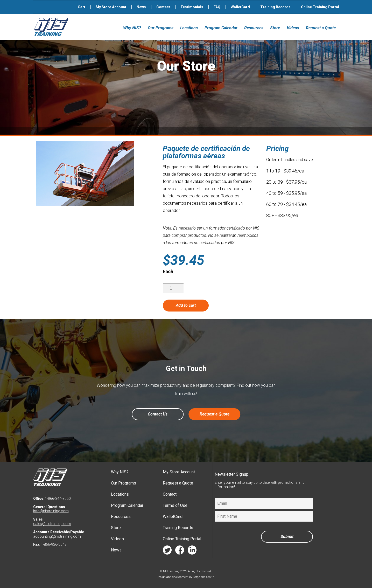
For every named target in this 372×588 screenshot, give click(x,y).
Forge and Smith (204, 577)
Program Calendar (221, 28)
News (141, 7)
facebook (180, 551)
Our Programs (161, 28)
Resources (254, 28)
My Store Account (111, 7)
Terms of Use (175, 505)
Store (275, 28)
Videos (293, 28)
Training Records (275, 7)
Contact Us (158, 414)
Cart (82, 7)
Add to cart (186, 305)
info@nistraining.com (51, 511)
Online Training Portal (320, 7)
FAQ (217, 7)
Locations (189, 28)
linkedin (192, 551)
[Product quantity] (173, 288)
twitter (167, 551)
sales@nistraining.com (52, 524)
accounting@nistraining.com (57, 536)
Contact (163, 7)
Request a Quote (321, 28)
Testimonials (192, 7)
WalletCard (240, 7)
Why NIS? (132, 28)
